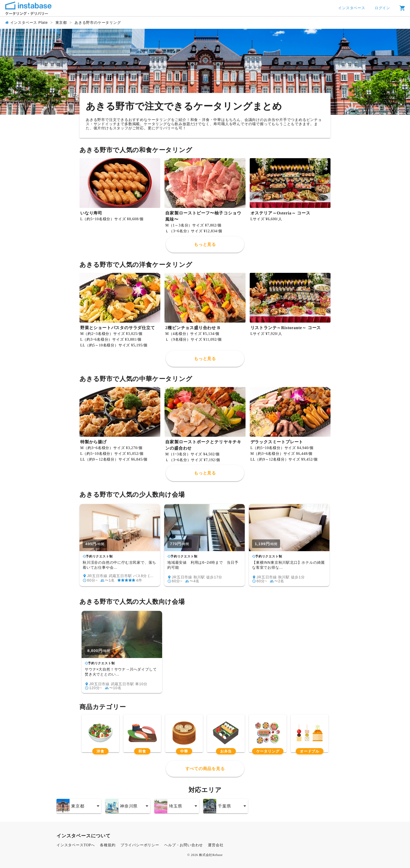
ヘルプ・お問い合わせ (184, 845)
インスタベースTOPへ (76, 845)
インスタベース (352, 8)
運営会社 (216, 845)
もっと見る (205, 244)
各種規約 (108, 845)
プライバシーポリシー (140, 845)
